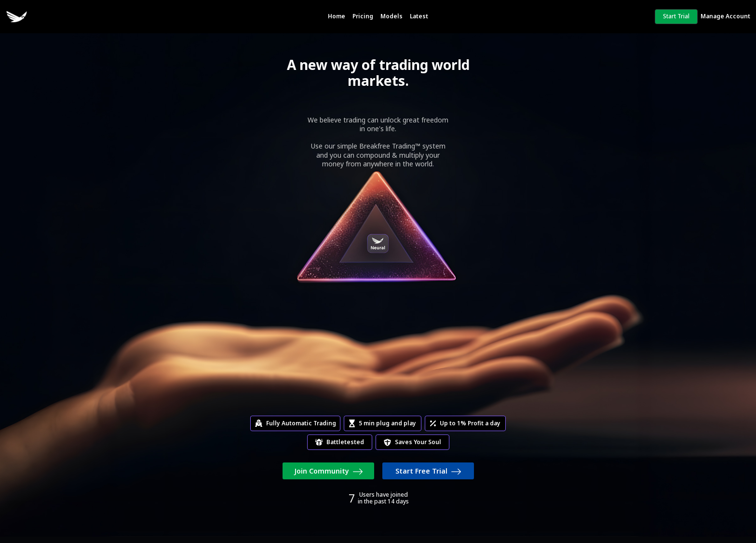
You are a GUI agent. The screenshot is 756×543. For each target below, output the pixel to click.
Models (391, 16)
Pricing (363, 16)
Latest (419, 16)
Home (337, 16)
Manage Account (725, 16)
